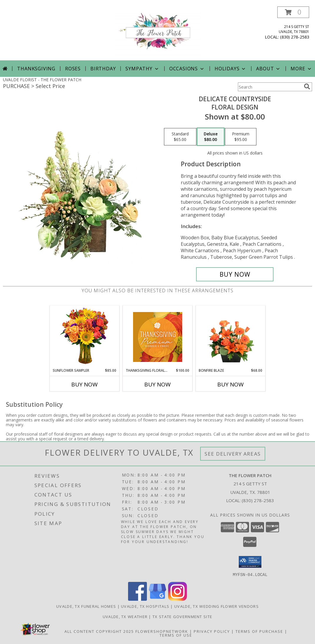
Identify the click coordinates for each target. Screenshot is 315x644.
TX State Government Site (182, 616)
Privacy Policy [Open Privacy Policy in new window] (212, 631)
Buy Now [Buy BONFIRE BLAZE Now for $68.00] (231, 384)
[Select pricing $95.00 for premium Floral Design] (241, 137)
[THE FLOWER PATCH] (158, 33)
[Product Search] (270, 87)
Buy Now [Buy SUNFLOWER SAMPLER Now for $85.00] (84, 384)
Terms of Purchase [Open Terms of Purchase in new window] (259, 631)
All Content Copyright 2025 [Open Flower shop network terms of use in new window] (99, 631)
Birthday (103, 69)
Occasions (187, 69)
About (268, 69)
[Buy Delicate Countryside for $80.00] (235, 274)
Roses (73, 69)
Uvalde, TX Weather (125, 616)
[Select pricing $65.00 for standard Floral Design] (180, 137)
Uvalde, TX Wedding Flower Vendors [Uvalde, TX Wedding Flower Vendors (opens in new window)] (217, 606)
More (301, 69)
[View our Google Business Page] (157, 599)
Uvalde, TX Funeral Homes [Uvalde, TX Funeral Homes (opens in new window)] (86, 606)
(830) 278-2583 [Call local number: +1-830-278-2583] (295, 37)
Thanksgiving (36, 69)
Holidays (231, 69)
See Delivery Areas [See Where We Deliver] (233, 454)
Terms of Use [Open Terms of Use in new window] (176, 635)
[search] (307, 87)
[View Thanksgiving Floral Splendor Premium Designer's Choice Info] (158, 337)
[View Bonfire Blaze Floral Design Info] (231, 337)
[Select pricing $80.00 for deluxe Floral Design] (211, 137)
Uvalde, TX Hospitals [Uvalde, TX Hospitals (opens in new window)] (145, 606)
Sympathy (142, 69)
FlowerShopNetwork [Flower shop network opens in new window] (162, 631)
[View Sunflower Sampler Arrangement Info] (85, 337)
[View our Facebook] (137, 599)
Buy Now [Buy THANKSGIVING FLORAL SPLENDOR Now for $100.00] (157, 384)
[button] (293, 12)
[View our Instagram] (178, 599)
